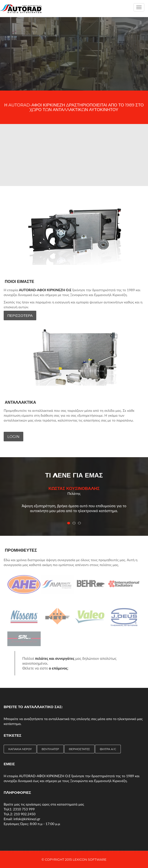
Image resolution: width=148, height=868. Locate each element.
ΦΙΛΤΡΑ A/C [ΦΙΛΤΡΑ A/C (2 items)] (108, 749)
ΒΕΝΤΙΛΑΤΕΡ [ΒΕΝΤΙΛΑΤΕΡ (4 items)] (50, 749)
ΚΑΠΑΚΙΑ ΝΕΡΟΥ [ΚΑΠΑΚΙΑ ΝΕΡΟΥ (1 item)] (20, 749)
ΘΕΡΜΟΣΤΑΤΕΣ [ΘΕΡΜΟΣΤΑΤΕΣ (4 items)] (79, 749)
